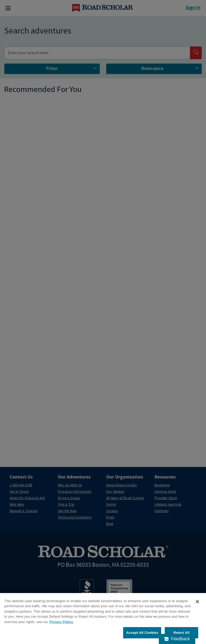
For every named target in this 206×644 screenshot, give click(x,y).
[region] (103, 619)
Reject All (181, 633)
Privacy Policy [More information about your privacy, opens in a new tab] (61, 622)
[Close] (197, 602)
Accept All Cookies (142, 633)
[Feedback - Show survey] (177, 639)
